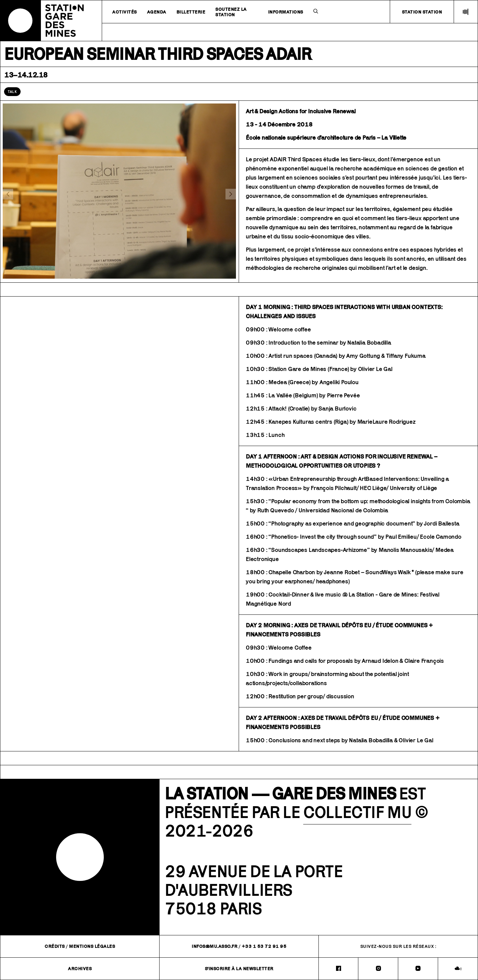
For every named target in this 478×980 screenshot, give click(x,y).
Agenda (157, 12)
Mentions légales (92, 946)
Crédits (55, 946)
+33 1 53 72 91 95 (264, 946)
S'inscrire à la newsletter (239, 969)
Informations (286, 12)
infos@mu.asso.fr (214, 946)
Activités (125, 12)
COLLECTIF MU (357, 812)
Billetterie (191, 12)
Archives (80, 969)
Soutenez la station (231, 12)
